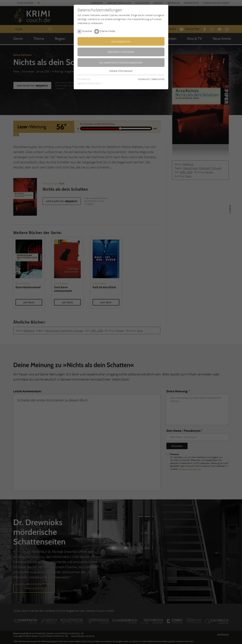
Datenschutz (158, 79)
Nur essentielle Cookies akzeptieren (121, 62)
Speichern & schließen (121, 52)
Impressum (144, 79)
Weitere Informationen (121, 71)
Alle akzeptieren (121, 41)
